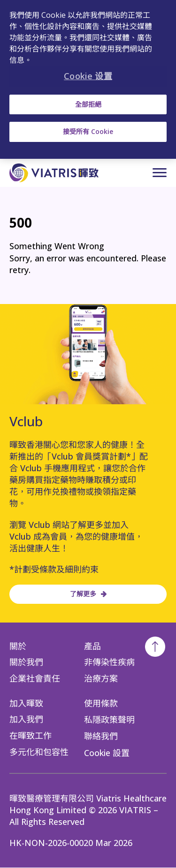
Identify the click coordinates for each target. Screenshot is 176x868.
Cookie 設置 (107, 753)
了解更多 (83, 594)
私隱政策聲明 (109, 720)
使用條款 (101, 703)
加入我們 (26, 719)
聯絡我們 (101, 736)
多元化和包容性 (39, 752)
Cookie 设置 (88, 76)
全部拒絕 (88, 104)
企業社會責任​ (35, 678)
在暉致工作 (31, 735)
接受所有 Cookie (88, 131)
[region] (88, 79)
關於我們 (26, 662)
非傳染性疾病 (109, 662)
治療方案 (101, 678)
